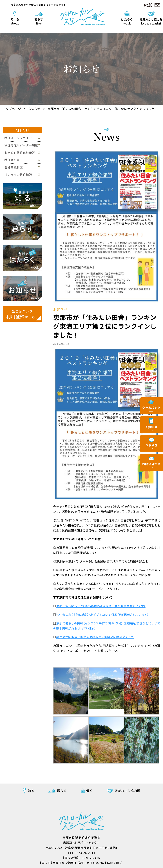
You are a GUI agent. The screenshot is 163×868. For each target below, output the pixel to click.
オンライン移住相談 (18, 175)
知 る (15, 21)
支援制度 (151, 427)
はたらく (127, 21)
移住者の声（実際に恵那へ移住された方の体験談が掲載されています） (102, 615)
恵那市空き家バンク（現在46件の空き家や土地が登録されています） (101, 606)
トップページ (12, 109)
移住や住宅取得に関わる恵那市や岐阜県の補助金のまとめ (95, 637)
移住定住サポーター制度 (21, 145)
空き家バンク (151, 408)
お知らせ (34, 109)
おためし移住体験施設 (20, 153)
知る (31, 791)
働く (90, 791)
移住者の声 (12, 160)
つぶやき (151, 445)
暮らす (39, 21)
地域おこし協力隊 (151, 20)
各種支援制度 (14, 167)
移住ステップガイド (18, 138)
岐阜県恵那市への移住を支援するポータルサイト (38, 5)
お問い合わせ (151, 464)
